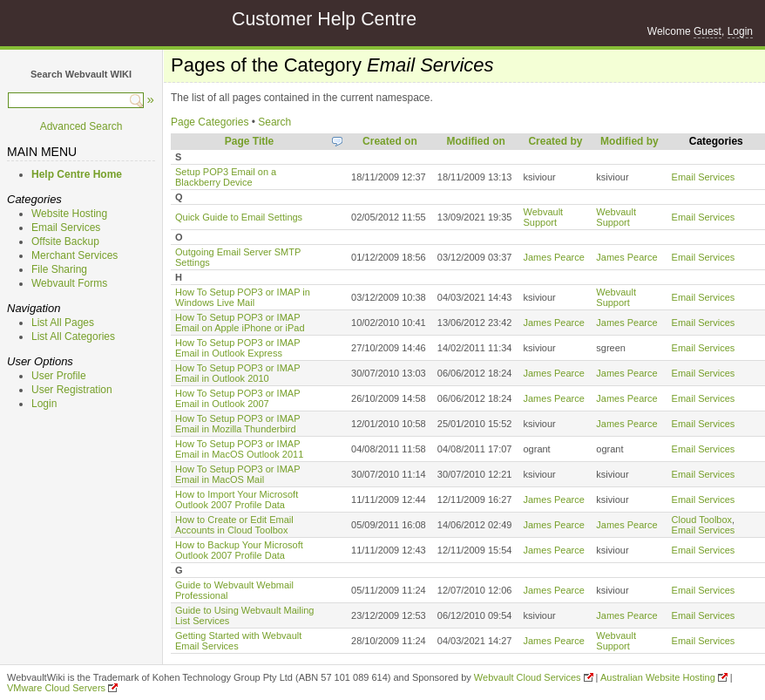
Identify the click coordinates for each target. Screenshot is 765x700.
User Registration (72, 390)
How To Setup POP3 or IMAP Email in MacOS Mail (237, 474)
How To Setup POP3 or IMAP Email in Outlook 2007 (237, 398)
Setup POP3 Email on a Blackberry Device (226, 177)
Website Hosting (69, 214)
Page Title (249, 141)
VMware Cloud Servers (56, 688)
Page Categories (210, 122)
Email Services (66, 228)
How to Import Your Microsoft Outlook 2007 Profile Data (237, 500)
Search (274, 122)
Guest (707, 31)
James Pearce (553, 257)
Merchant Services (74, 255)
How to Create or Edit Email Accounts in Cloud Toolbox (234, 525)
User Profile (59, 376)
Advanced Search (81, 126)
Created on (390, 141)
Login (740, 31)
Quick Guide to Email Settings (239, 217)
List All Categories (73, 336)
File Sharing (59, 269)
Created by (555, 141)
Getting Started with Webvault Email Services (238, 641)
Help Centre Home (77, 174)
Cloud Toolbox (702, 520)
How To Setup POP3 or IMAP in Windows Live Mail (243, 297)
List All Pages (63, 323)
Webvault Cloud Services (528, 677)
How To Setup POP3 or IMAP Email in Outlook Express (237, 348)
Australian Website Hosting (658, 677)
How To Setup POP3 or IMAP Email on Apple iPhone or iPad (240, 323)
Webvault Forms (69, 283)
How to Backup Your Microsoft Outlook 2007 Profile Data (239, 550)
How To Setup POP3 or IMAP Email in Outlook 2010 (237, 373)
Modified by (630, 141)
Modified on (475, 141)
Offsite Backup (65, 241)
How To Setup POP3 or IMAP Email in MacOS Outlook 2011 (239, 449)
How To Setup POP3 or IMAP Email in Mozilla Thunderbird (237, 424)
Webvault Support (543, 217)
